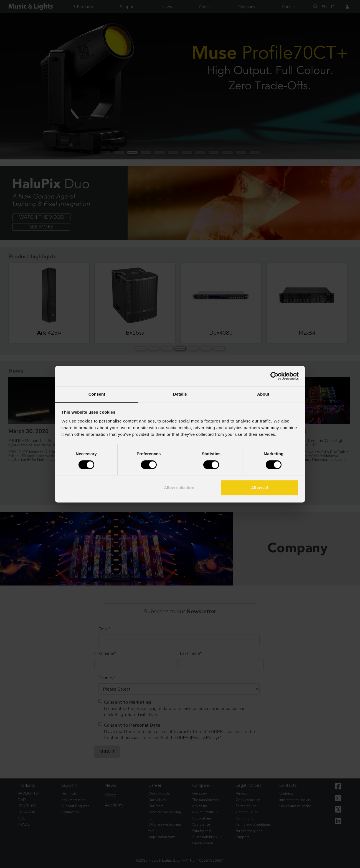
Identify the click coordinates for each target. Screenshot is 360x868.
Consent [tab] (97, 394)
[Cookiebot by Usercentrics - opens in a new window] (274, 376)
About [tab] (263, 394)
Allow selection (179, 488)
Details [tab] (180, 394)
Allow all (259, 488)
